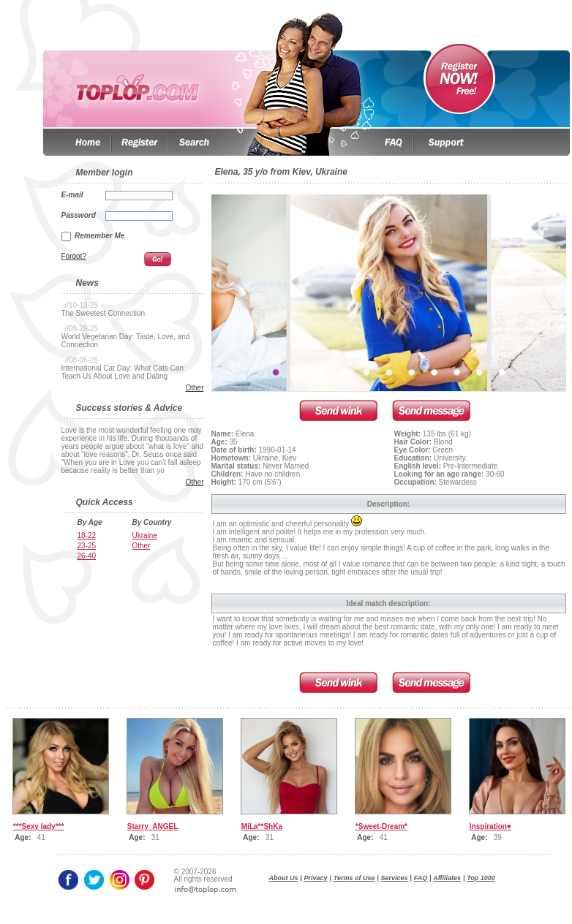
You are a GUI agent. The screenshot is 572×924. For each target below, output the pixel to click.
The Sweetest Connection (104, 313)
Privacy (316, 878)
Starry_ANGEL (153, 826)
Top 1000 (481, 878)
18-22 (87, 535)
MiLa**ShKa (262, 826)
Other (194, 388)
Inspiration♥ (490, 826)
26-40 (87, 556)
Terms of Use (354, 878)
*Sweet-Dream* (381, 826)
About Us (284, 878)
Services (395, 878)
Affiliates (447, 878)
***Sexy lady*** (39, 826)
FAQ (421, 878)
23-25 (87, 546)
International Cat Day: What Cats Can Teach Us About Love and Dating (123, 372)
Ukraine (145, 535)
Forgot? (74, 256)
